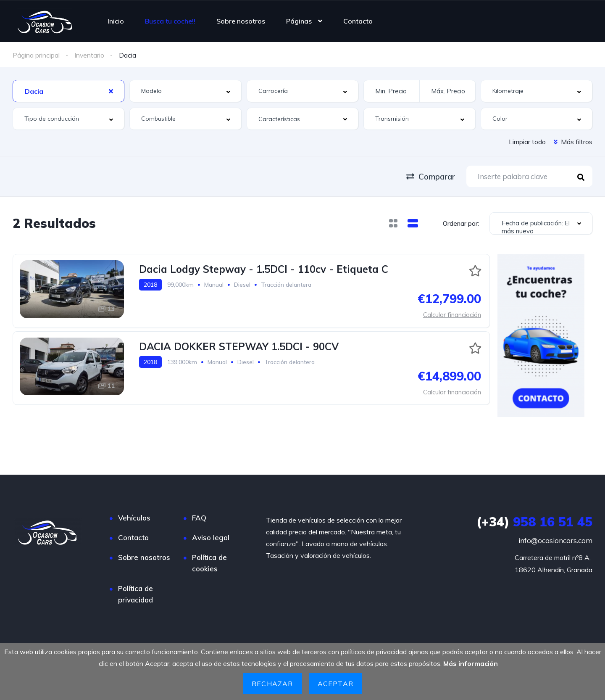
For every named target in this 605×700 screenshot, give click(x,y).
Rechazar (272, 684)
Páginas (299, 21)
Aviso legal (211, 537)
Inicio (116, 21)
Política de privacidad (135, 594)
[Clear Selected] (111, 90)
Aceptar (335, 684)
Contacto (358, 21)
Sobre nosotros (241, 21)
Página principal (36, 55)
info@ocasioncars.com (555, 540)
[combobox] (68, 91)
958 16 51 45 (534, 521)
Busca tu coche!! (170, 21)
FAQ (199, 517)
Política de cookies (209, 563)
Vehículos (134, 517)
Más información (471, 664)
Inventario (89, 55)
